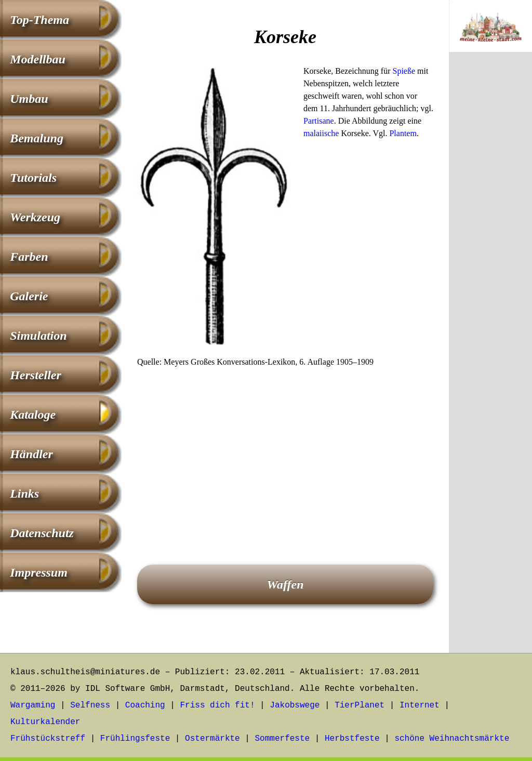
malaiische (321, 133)
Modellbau (38, 59)
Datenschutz (42, 533)
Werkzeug (35, 217)
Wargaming (33, 705)
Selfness (90, 705)
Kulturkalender (45, 722)
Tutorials (33, 178)
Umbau (29, 99)
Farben (29, 257)
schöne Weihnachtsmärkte (452, 739)
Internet (420, 705)
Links (24, 493)
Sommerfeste (283, 739)
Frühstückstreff (48, 739)
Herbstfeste (352, 739)
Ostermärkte (212, 739)
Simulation (38, 336)
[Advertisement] (285, 451)
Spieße (404, 71)
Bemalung (37, 138)
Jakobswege (295, 705)
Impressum (39, 572)
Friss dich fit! (217, 705)
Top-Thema (39, 20)
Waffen (285, 584)
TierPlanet (360, 705)
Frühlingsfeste (135, 739)
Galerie (29, 296)
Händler (31, 454)
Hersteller (36, 375)
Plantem (403, 133)
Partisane (319, 121)
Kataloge (33, 415)
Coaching (145, 705)
